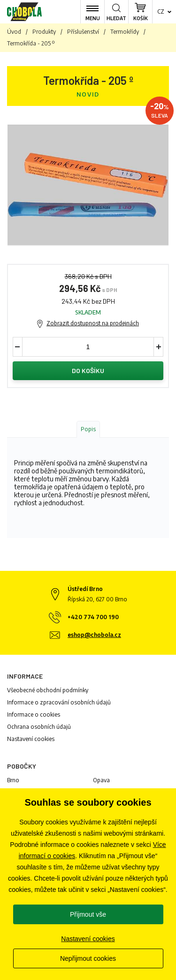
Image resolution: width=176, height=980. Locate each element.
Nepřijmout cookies (88, 958)
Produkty (44, 32)
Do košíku (88, 370)
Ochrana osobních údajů (39, 727)
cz (161, 11)
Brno (13, 780)
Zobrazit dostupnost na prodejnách (93, 323)
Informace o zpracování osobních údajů (59, 702)
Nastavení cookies (31, 739)
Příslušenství (83, 32)
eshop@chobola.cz (94, 635)
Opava (101, 780)
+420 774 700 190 (93, 617)
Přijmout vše (88, 914)
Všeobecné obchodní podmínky (48, 690)
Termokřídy (125, 32)
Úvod (14, 32)
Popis (88, 429)
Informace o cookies (34, 714)
